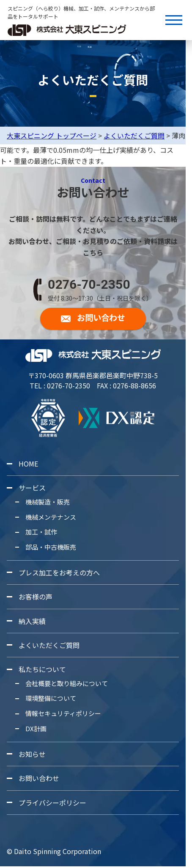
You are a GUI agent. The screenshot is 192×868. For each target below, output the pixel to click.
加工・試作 (41, 532)
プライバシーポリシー (52, 802)
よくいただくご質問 (49, 645)
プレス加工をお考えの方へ (59, 572)
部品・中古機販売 (51, 547)
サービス (32, 488)
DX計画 (36, 728)
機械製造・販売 (48, 502)
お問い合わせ (39, 778)
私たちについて (42, 669)
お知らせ (32, 754)
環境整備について (51, 698)
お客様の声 (36, 597)
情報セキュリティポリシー (63, 713)
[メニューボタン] (174, 20)
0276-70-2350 (89, 284)
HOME (28, 464)
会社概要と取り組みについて (67, 683)
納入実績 (32, 621)
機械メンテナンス (51, 517)
